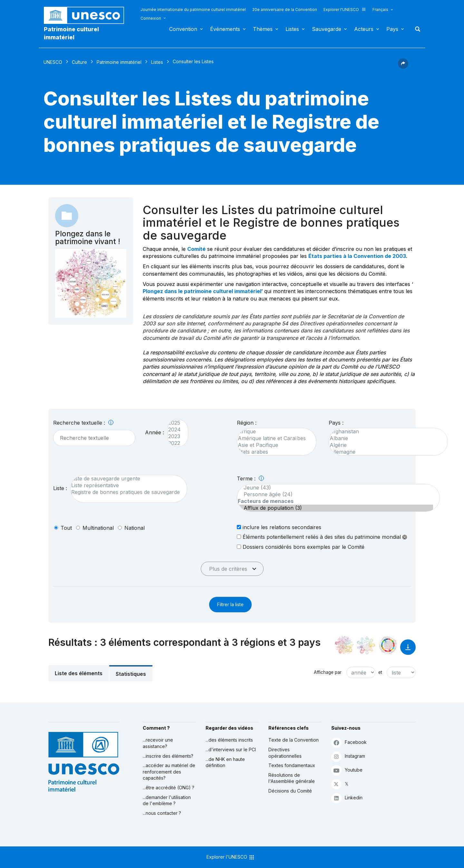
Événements (225, 29)
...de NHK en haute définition (225, 762)
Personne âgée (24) (335, 494)
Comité (196, 249)
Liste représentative (126, 485)
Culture (79, 62)
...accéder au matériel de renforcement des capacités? (169, 772)
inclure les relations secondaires (279, 527)
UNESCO (53, 62)
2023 (174, 436)
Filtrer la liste (230, 604)
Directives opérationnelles (285, 753)
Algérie (385, 445)
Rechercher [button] (416, 29)
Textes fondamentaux (292, 765)
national (135, 528)
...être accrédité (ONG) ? (169, 788)
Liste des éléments (79, 673)
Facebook (349, 742)
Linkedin (347, 798)
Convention (183, 29)
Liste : (60, 488)
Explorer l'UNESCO (345, 10)
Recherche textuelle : (83, 423)
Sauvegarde (327, 29)
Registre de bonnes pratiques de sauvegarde (126, 492)
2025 (174, 423)
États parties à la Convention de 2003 (357, 256)
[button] (403, 67)
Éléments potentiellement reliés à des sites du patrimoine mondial (322, 537)
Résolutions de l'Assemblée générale (292, 778)
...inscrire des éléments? (168, 756)
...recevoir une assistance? (158, 743)
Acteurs (364, 29)
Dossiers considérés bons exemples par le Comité (301, 547)
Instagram (348, 756)
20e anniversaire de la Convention (285, 10)
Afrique (273, 432)
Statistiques (131, 674)
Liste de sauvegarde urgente (126, 479)
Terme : (250, 478)
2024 (174, 430)
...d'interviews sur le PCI (231, 750)
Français (380, 10)
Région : (247, 423)
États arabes (273, 452)
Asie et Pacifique (273, 445)
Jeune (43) (335, 488)
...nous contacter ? (162, 813)
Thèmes (263, 29)
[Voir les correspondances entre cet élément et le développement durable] (388, 645)
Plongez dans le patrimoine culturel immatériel (202, 291)
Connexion (151, 18)
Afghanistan (385, 432)
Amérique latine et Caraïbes (273, 438)
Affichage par (328, 672)
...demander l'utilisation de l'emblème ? (167, 800)
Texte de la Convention (294, 740)
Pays (392, 29)
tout (66, 528)
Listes (292, 29)
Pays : (336, 423)
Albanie (385, 438)
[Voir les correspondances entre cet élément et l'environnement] (366, 645)
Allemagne (385, 452)
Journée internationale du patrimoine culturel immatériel (193, 10)
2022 (174, 443)
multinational (98, 528)
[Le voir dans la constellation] (344, 645)
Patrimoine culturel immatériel (71, 33)
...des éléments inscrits (229, 740)
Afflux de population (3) (335, 508)
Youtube (347, 770)
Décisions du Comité (290, 791)
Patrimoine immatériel (119, 62)
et (380, 672)
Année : (155, 432)
